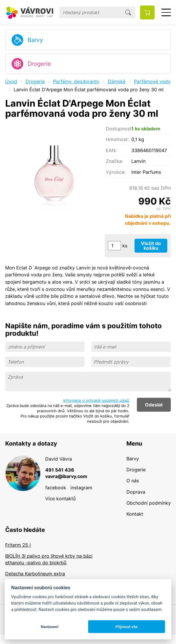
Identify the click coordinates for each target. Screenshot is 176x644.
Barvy (35, 40)
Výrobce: (116, 172)
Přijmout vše (127, 627)
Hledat (128, 12)
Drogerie (39, 64)
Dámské (117, 81)
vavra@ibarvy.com (66, 476)
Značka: (114, 161)
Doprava (136, 492)
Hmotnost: (117, 139)
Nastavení (49, 627)
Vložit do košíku (151, 246)
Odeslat (154, 405)
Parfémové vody (152, 81)
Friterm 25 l (18, 545)
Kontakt (135, 514)
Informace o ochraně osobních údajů (96, 400)
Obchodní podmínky (149, 503)
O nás (133, 481)
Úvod (11, 81)
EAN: (111, 150)
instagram (81, 488)
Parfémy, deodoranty (76, 81)
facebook (56, 488)
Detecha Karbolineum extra (35, 574)
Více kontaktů (60, 499)
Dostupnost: (119, 129)
